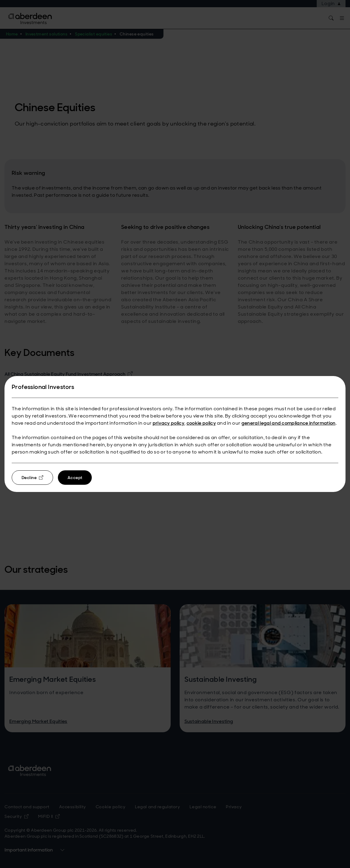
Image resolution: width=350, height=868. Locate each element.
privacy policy (169, 423)
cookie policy (201, 423)
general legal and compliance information (289, 423)
